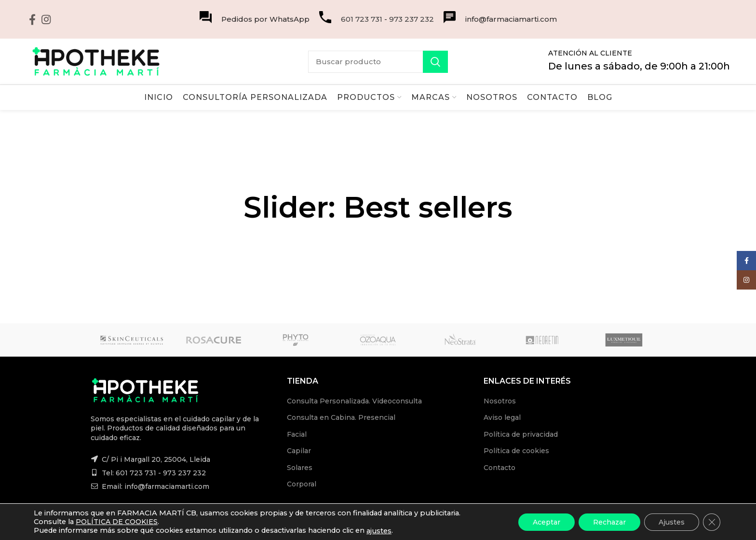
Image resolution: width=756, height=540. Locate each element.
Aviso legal (502, 417)
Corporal (302, 484)
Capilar (299, 451)
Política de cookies (516, 451)
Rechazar (609, 522)
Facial (297, 434)
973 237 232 (412, 19)
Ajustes (672, 522)
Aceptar (547, 522)
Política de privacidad (521, 434)
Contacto (499, 468)
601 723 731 (362, 19)
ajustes (379, 531)
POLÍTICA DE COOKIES (117, 522)
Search (435, 62)
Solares (300, 468)
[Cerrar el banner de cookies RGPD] (712, 522)
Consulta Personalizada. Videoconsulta (354, 401)
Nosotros (500, 401)
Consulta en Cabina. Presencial (341, 417)
